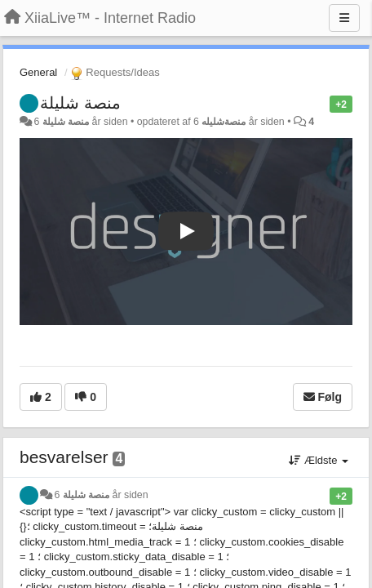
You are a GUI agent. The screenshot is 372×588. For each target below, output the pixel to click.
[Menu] (344, 18)
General (38, 72)
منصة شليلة (80, 103)
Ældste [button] (319, 460)
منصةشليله (224, 122)
